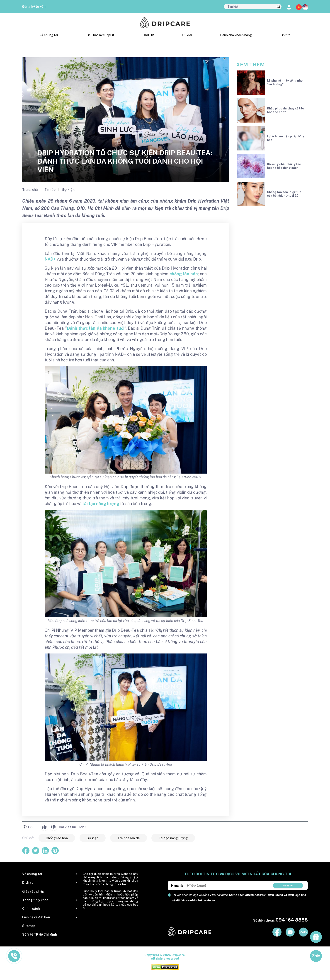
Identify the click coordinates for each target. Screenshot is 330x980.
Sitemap (29, 926)
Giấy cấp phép (33, 891)
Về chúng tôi (49, 35)
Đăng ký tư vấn (34, 7)
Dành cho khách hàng (236, 35)
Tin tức (285, 35)
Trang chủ (30, 190)
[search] (279, 7)
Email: (177, 886)
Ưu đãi (187, 35)
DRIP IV (148, 35)
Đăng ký (288, 886)
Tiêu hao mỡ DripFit (100, 35)
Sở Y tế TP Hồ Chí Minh (40, 934)
